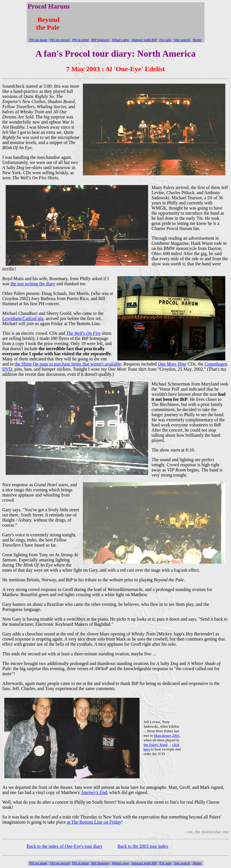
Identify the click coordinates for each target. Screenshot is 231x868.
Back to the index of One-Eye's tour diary (65, 846)
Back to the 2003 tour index (143, 846)
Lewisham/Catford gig (23, 318)
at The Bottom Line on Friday (94, 822)
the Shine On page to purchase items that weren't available (68, 364)
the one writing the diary (33, 284)
